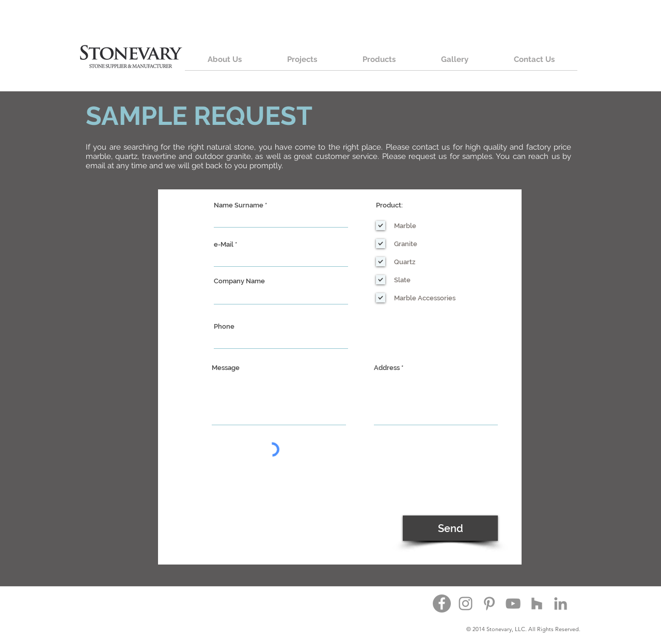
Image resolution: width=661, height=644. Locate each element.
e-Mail (224, 244)
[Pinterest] (489, 603)
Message (226, 368)
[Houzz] (537, 603)
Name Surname (239, 205)
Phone (224, 326)
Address (387, 368)
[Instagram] (466, 603)
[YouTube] (513, 603)
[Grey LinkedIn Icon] (561, 603)
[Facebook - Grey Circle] (442, 603)
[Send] (450, 528)
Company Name (239, 281)
